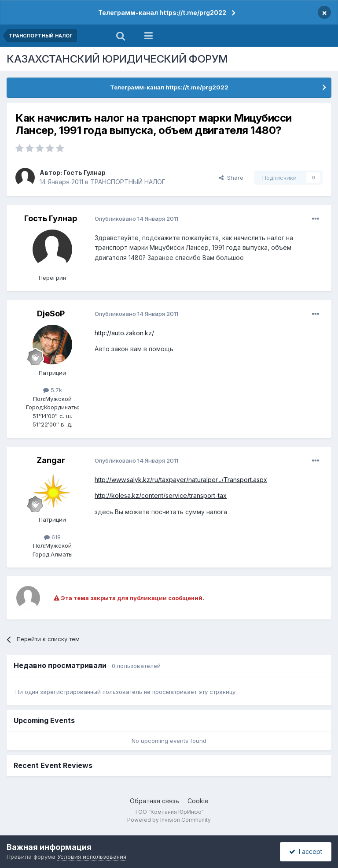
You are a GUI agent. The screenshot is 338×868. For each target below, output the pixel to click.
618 (52, 537)
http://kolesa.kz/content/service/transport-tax (161, 495)
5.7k (53, 390)
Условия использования (92, 857)
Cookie (198, 801)
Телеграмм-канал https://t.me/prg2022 (162, 13)
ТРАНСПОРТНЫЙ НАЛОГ (128, 182)
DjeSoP (51, 313)
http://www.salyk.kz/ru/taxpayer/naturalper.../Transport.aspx (181, 480)
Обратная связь (154, 801)
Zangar (51, 460)
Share (231, 178)
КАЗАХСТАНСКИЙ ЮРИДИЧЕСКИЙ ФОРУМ (117, 59)
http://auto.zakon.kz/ (124, 333)
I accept (306, 851)
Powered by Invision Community (169, 820)
